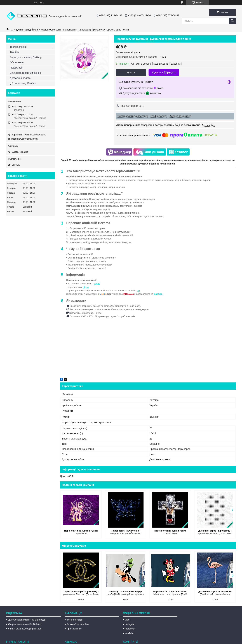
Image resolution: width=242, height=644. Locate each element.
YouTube (129, 633)
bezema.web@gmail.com (25, 139)
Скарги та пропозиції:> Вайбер (25, 624)
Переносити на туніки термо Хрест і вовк (170, 532)
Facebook (130, 629)
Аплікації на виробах (78, 624)
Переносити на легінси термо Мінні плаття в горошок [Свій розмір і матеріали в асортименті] (170, 593)
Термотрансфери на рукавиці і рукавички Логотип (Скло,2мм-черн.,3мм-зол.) (81, 593)
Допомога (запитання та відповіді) (27, 620)
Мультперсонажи (51, 30)
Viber (128, 620)
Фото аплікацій (75, 620)
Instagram (130, 624)
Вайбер (158, 294)
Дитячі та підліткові (27, 30)
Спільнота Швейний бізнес (25, 73)
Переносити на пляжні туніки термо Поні (81, 532)
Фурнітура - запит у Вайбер (26, 57)
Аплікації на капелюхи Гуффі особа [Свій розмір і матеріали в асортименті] (126, 593)
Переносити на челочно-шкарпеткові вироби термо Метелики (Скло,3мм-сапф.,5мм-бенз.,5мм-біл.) (126, 532)
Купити (131, 72)
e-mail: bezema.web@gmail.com (25, 629)
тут (138, 291)
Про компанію (74, 629)
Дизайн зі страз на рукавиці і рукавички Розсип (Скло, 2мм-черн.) (215, 532)
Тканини (15, 52)
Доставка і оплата (20, 78)
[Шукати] (232, 21)
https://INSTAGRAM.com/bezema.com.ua (30, 135)
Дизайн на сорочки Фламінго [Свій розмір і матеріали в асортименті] (215, 593)
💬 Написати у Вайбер (23, 83)
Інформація (17, 68)
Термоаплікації (19, 47)
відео (97, 284)
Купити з (164, 72)
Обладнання (17, 62)
